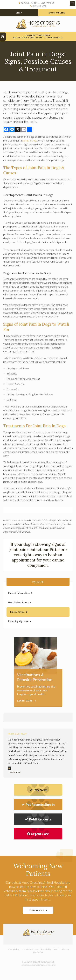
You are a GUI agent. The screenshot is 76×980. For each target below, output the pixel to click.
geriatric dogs (30, 140)
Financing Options (18, 621)
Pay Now (38, 790)
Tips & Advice (17, 612)
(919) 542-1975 (39, 6)
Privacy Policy (13, 949)
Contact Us (37, 910)
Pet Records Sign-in (38, 805)
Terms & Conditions (30, 949)
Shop (19, 13)
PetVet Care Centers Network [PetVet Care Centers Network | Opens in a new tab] (42, 965)
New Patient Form (18, 602)
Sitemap (65, 949)
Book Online (57, 13)
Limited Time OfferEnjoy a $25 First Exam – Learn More (36, 36)
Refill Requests (38, 819)
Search (56, 949)
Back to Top (38, 952)
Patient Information (19, 593)
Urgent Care (38, 834)
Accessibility (46, 949)
